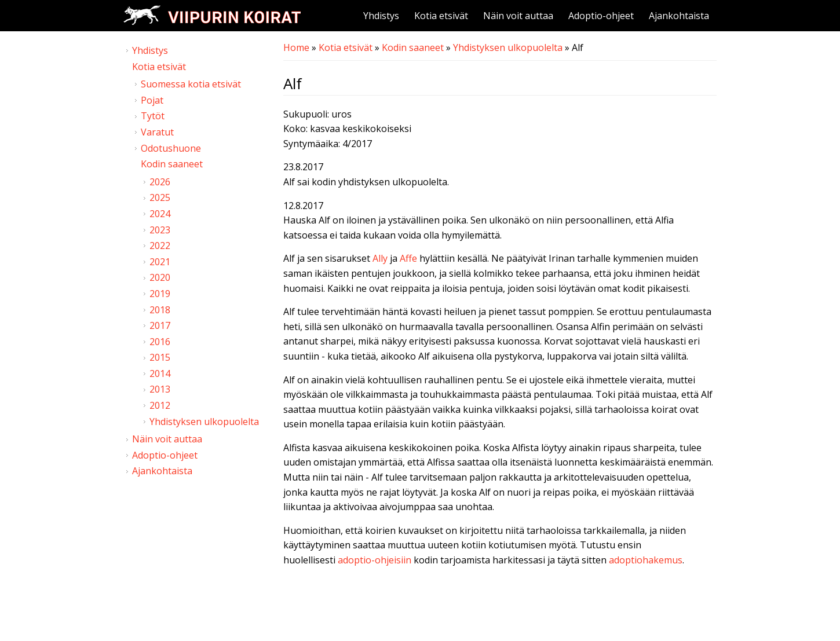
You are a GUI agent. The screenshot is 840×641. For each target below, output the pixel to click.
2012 (160, 405)
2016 (160, 342)
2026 (160, 182)
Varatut (157, 132)
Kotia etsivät (441, 16)
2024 (160, 214)
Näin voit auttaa (518, 16)
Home (296, 47)
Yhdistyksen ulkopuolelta (508, 47)
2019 (160, 294)
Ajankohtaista (679, 16)
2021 (160, 262)
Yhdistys (381, 16)
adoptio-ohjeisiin (375, 560)
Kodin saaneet (413, 47)
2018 (160, 310)
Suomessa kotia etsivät (191, 84)
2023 (160, 230)
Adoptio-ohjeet (601, 16)
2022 (160, 246)
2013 (160, 389)
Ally (380, 258)
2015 (160, 357)
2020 (160, 277)
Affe (408, 258)
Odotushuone (171, 148)
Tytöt (153, 116)
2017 (160, 325)
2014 (160, 373)
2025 (160, 197)
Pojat (152, 100)
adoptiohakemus (646, 560)
